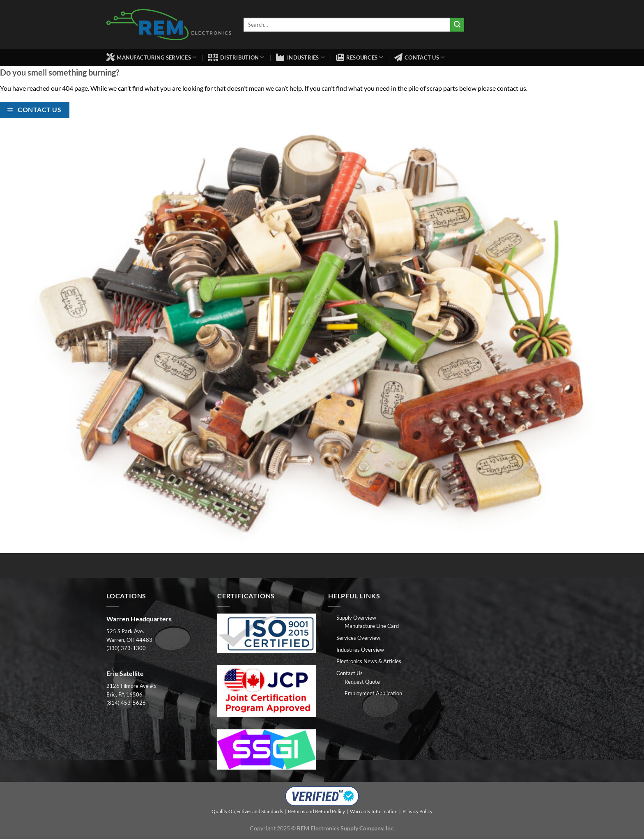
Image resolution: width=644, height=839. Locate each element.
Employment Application (373, 693)
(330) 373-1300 (126, 648)
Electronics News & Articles (369, 661)
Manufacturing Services (151, 57)
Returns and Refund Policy (316, 811)
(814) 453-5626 (126, 703)
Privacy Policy (417, 811)
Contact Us (419, 57)
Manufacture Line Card (372, 626)
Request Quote (362, 682)
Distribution (236, 57)
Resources (360, 57)
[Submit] (457, 25)
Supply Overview (356, 618)
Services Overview (358, 638)
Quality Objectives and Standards (247, 811)
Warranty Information (374, 811)
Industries (300, 57)
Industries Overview (360, 650)
